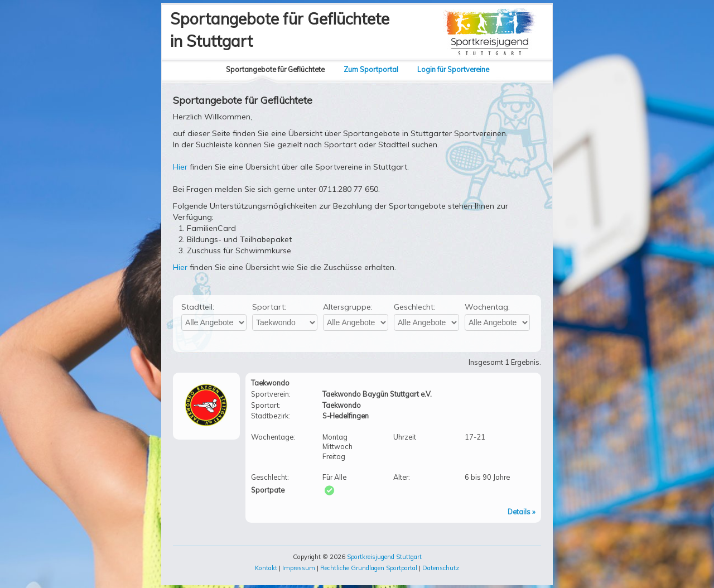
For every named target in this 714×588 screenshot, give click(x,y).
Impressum (299, 568)
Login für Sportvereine (453, 69)
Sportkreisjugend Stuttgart (384, 557)
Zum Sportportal (371, 69)
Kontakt (266, 568)
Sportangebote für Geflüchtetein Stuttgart (280, 30)
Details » (522, 512)
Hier (180, 167)
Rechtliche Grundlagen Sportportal (369, 568)
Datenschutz (441, 568)
